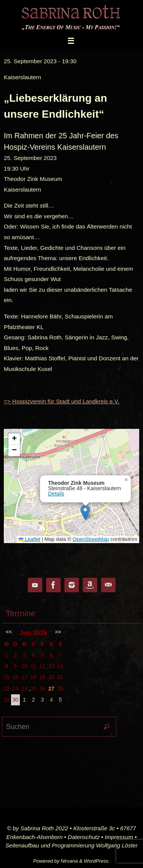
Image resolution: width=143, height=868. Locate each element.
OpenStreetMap (91, 539)
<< (9, 632)
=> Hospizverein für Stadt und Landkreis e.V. (62, 401)
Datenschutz (84, 837)
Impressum (119, 837)
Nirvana (69, 861)
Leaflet (29, 539)
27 (51, 689)
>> (58, 632)
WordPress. (97, 861)
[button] (85, 512)
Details (56, 494)
